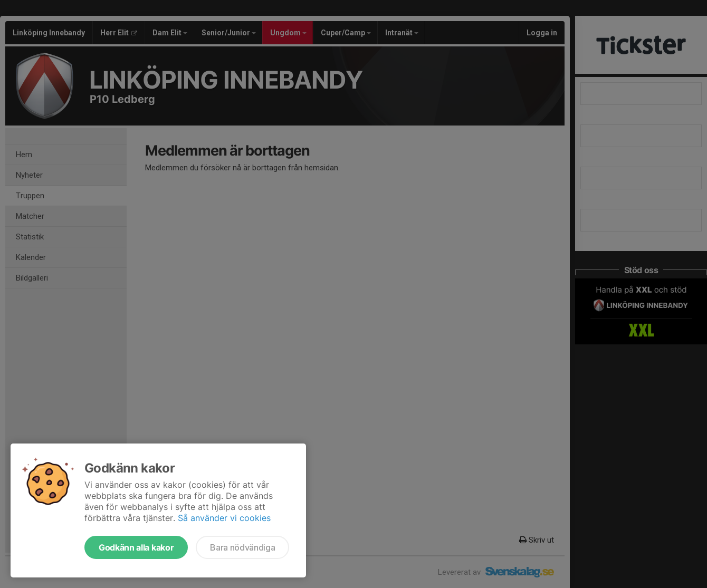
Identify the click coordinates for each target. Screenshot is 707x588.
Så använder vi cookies (224, 518)
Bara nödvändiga (242, 547)
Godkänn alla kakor (136, 547)
